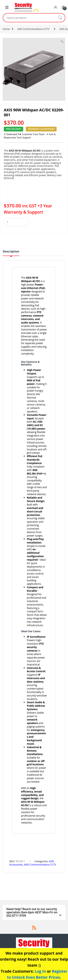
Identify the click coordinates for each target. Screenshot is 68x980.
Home (6, 29)
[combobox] (29, 18)
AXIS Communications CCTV (33, 29)
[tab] (11, 253)
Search (60, 18)
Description (11, 252)
